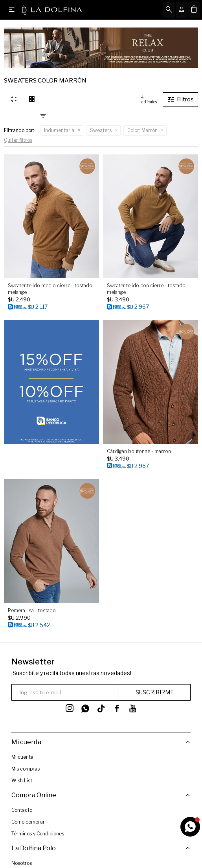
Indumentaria (59, 130)
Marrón (142, 130)
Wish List (22, 781)
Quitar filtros (18, 140)
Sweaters (101, 130)
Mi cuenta (22, 757)
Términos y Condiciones (38, 831)
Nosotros (22, 858)
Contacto (22, 807)
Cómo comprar (28, 819)
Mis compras (26, 769)
